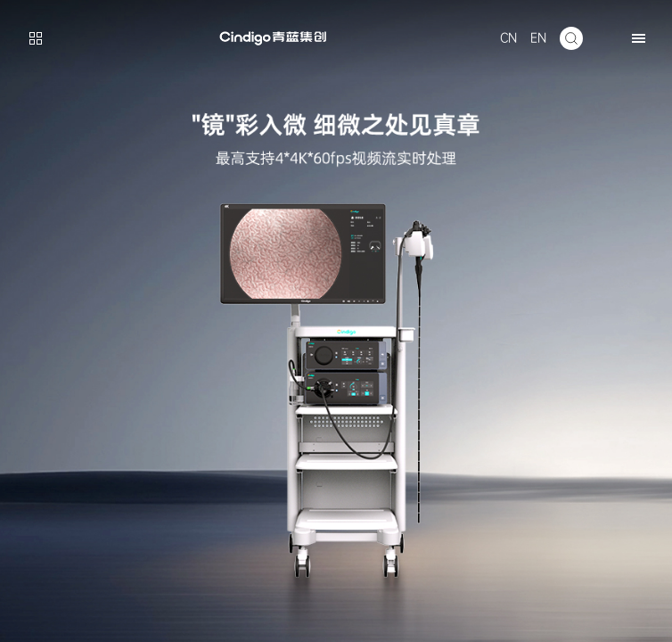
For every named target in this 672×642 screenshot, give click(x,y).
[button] (639, 38)
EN (538, 37)
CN (508, 37)
